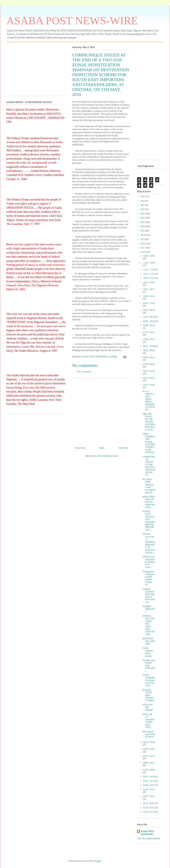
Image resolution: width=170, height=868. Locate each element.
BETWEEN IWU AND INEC (149, 641)
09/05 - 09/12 (149, 321)
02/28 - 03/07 (149, 785)
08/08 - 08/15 (149, 325)
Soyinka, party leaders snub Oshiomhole (149, 666)
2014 (143, 235)
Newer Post (80, 448)
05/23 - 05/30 (149, 371)
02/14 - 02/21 (149, 789)
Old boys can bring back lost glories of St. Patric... (149, 562)
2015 (143, 231)
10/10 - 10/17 (149, 289)
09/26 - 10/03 (149, 303)
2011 (143, 248)
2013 (143, 239)
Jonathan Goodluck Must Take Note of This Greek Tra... (149, 596)
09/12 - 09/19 (149, 317)
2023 (143, 201)
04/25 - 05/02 (149, 742)
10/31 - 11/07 (149, 274)
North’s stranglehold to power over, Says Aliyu (149, 680)
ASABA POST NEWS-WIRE (72, 21)
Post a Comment (84, 372)
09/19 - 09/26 (149, 310)
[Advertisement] (102, 411)
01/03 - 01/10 (149, 812)
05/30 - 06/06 (149, 364)
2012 (143, 244)
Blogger (97, 861)
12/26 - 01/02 (149, 256)
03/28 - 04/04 (149, 770)
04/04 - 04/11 (149, 763)
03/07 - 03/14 (149, 781)
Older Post (123, 448)
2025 (143, 196)
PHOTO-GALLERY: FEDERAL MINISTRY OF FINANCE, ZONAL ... (149, 543)
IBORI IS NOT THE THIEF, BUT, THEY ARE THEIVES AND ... (149, 625)
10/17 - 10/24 (149, 282)
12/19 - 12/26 (149, 263)
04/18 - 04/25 (149, 749)
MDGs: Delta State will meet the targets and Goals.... (149, 502)
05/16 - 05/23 (149, 378)
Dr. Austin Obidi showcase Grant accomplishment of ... (149, 486)
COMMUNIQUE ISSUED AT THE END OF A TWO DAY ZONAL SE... (149, 466)
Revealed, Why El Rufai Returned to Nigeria (148, 695)
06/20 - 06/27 (149, 350)
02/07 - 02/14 (149, 796)
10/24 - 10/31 (149, 278)
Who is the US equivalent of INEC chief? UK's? (149, 721)
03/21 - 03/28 (149, 777)
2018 (143, 218)
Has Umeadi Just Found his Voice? (149, 734)
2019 (143, 214)
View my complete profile (149, 838)
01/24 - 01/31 (149, 808)
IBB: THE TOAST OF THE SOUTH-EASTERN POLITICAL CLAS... (149, 422)
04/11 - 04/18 (149, 756)
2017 (143, 222)
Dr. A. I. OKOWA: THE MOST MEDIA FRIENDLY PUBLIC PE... (149, 400)
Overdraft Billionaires (149, 609)
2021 (143, 205)
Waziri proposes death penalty (148, 652)
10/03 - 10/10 (149, 296)
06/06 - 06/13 (149, 357)
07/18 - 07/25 (149, 332)
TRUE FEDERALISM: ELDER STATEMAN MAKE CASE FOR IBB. (149, 443)
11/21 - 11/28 (149, 269)
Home (102, 448)
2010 (143, 252)
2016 (143, 226)
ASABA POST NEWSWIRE (148, 833)
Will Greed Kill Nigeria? (148, 707)
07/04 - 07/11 (149, 339)
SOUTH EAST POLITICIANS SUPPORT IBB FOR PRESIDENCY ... (149, 521)
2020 (143, 209)
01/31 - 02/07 (149, 803)
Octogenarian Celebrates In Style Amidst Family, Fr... (149, 578)
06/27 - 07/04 (149, 346)
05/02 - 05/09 (149, 385)
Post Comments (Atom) (107, 456)
